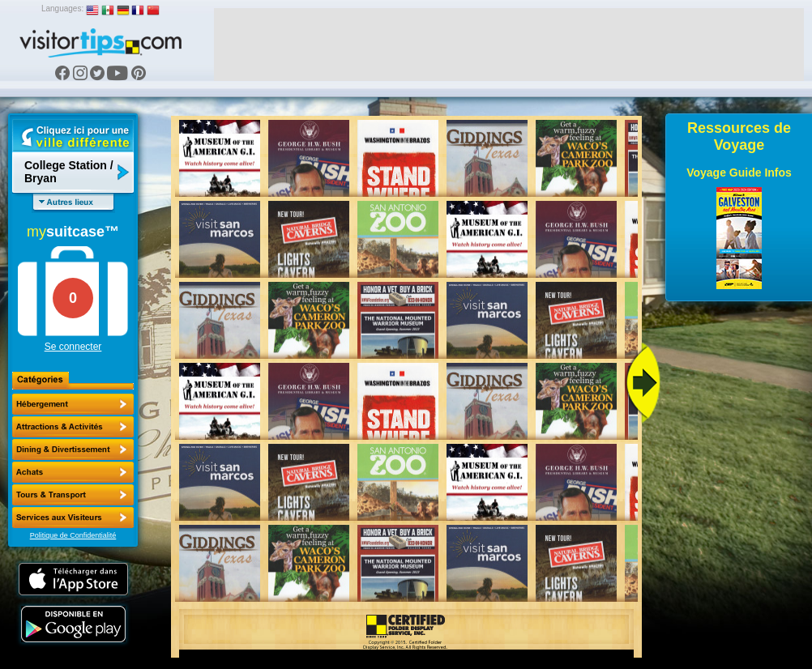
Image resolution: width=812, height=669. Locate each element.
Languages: (62, 9)
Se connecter (73, 347)
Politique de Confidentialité (73, 535)
